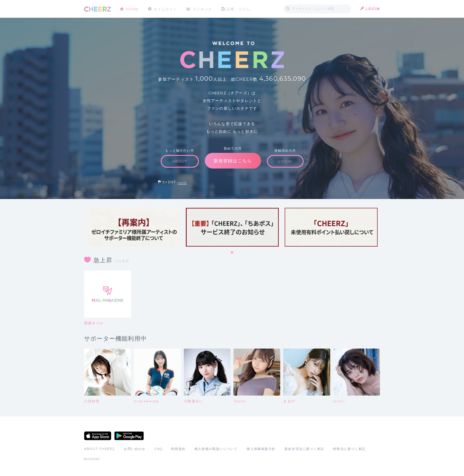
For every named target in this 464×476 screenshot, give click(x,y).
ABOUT (180, 161)
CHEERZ (98, 9)
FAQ (158, 449)
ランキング (203, 9)
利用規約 (178, 449)
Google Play (129, 436)
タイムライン (165, 9)
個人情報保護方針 (261, 449)
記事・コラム (239, 9)
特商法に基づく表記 (349, 449)
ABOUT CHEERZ (99, 449)
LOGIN (373, 9)
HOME (132, 9)
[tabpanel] (133, 227)
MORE (182, 183)
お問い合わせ (134, 449)
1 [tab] (232, 253)
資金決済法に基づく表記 (304, 449)
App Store (98, 436)
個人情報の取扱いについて (216, 449)
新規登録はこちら (233, 161)
